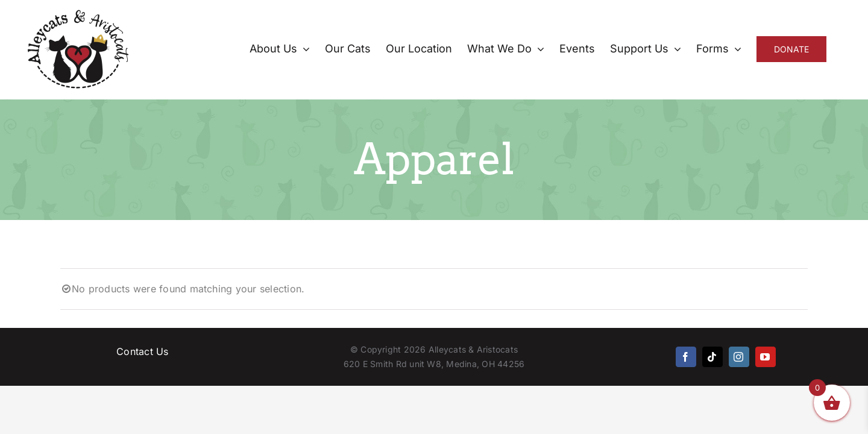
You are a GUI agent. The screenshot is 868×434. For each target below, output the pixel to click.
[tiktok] (712, 357)
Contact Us (142, 351)
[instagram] (739, 357)
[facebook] (686, 357)
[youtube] (766, 357)
